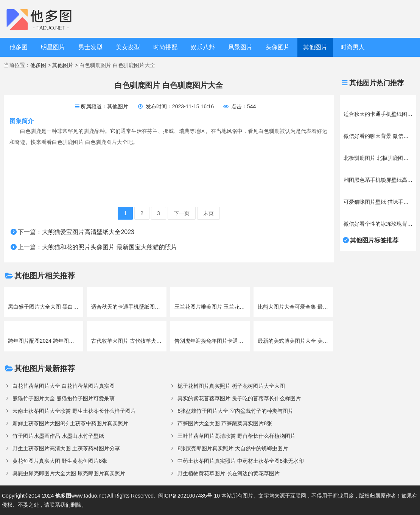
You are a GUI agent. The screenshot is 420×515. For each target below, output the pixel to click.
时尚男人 (353, 47)
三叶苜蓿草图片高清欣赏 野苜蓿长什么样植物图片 (236, 436)
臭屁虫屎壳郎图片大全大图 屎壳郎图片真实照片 (69, 473)
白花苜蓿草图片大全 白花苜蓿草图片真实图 (64, 386)
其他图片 (315, 47)
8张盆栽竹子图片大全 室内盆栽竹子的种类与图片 (235, 411)
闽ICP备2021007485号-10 (189, 496)
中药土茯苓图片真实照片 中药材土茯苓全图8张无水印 (241, 461)
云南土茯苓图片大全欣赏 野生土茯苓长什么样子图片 (74, 411)
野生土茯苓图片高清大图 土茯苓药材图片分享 (66, 448)
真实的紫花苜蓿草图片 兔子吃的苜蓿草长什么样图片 (239, 398)
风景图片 (240, 47)
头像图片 (278, 47)
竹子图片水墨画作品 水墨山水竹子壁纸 (58, 436)
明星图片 (53, 47)
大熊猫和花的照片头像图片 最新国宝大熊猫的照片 (109, 247)
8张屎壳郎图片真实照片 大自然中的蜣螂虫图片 (233, 448)
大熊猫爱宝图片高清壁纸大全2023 (88, 232)
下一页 (182, 213)
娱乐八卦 (203, 47)
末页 (208, 213)
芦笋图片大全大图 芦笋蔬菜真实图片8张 (225, 423)
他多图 (19, 47)
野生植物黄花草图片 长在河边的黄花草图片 (229, 473)
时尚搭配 (165, 47)
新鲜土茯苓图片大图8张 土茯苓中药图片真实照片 (70, 423)
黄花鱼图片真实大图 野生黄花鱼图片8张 (60, 461)
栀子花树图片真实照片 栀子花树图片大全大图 (231, 386)
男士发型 (90, 47)
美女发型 (128, 47)
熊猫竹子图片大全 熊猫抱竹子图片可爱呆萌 (64, 398)
